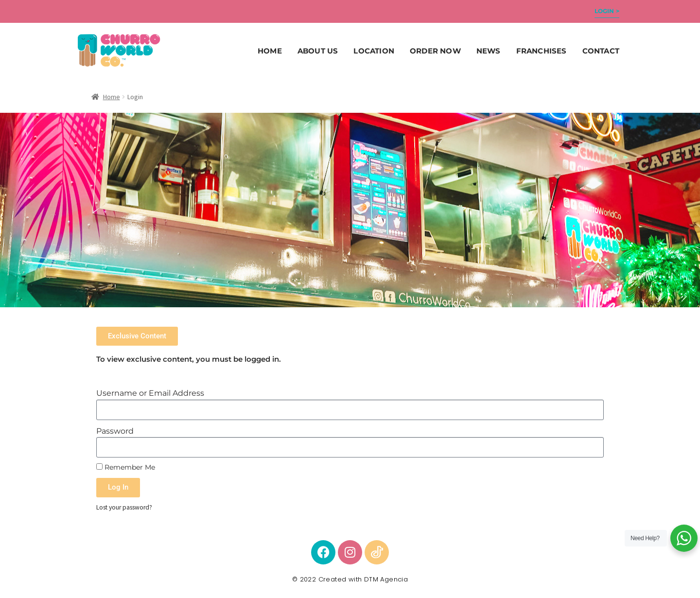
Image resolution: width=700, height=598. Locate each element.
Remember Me (126, 467)
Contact (601, 51)
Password (115, 431)
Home (270, 51)
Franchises (542, 51)
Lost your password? (124, 507)
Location (374, 51)
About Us (318, 51)
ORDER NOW (435, 51)
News (489, 51)
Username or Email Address (150, 393)
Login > (607, 11)
